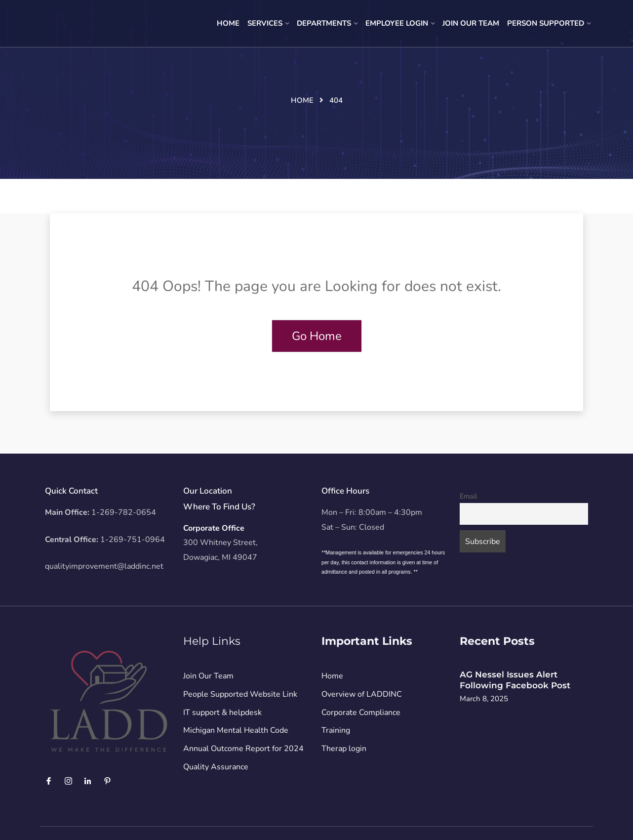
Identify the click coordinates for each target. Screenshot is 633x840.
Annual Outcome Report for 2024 (243, 749)
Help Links (212, 641)
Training (336, 730)
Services (265, 23)
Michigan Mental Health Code (236, 730)
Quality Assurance (216, 767)
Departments (324, 23)
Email (468, 496)
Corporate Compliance (361, 713)
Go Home (317, 336)
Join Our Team (471, 23)
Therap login (344, 749)
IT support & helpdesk (222, 713)
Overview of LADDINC (362, 694)
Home (228, 23)
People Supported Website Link (240, 694)
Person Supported (546, 23)
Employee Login (397, 23)
